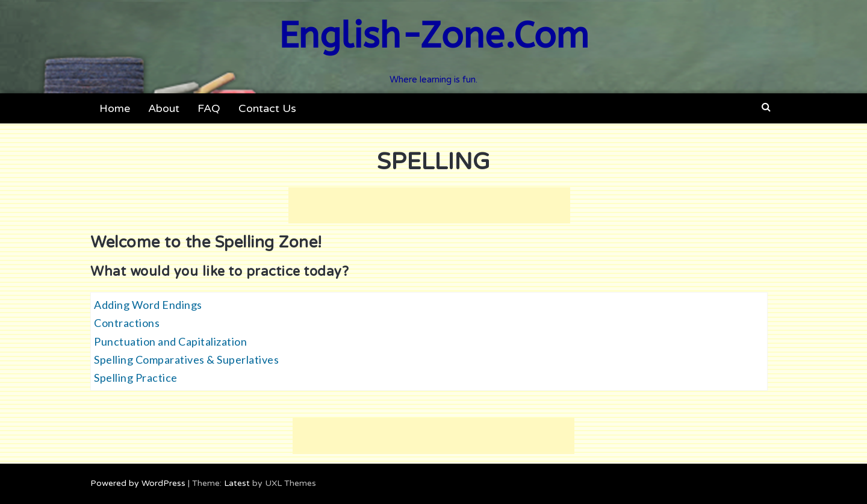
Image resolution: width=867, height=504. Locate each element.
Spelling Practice (136, 378)
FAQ (209, 108)
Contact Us (267, 108)
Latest (237, 483)
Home (115, 108)
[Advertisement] (429, 205)
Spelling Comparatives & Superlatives (186, 359)
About (164, 108)
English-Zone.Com (434, 36)
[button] (766, 107)
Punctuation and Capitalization (170, 341)
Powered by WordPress (138, 483)
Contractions (127, 323)
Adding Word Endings (148, 305)
